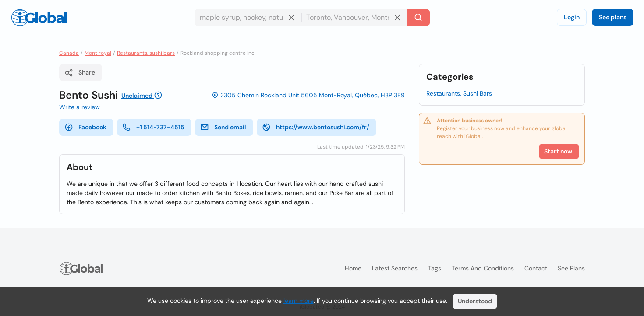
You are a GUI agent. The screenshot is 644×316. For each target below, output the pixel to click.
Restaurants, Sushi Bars (459, 93)
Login (572, 17)
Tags (435, 268)
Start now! (559, 151)
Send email (223, 127)
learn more (299, 301)
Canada (69, 53)
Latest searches (395, 268)
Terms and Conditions (483, 268)
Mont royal (98, 53)
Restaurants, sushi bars (146, 53)
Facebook (85, 127)
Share (80, 73)
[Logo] (39, 18)
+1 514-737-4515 (153, 127)
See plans (613, 17)
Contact (536, 268)
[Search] (418, 18)
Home (353, 268)
